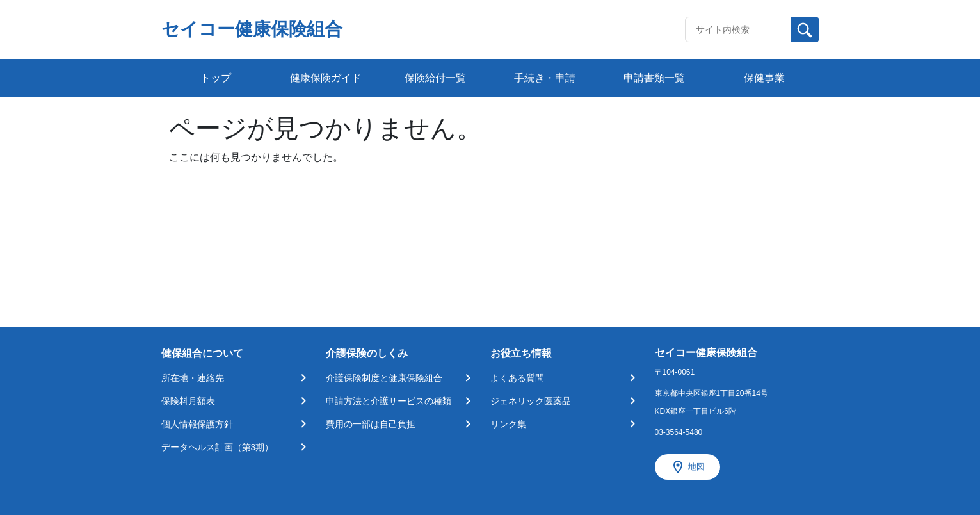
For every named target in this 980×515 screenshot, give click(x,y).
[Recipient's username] (738, 29)
